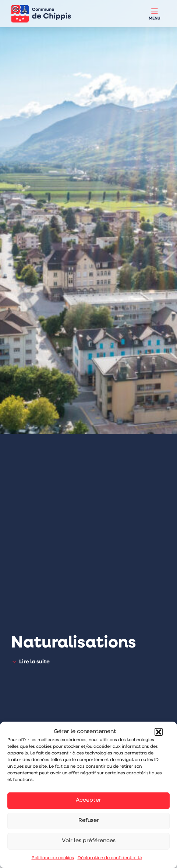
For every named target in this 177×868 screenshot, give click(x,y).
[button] (159, 732)
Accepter (88, 800)
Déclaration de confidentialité (110, 858)
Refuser (89, 821)
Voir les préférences (89, 841)
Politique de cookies (53, 858)
